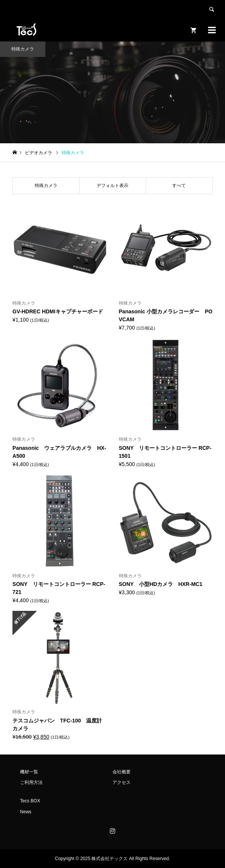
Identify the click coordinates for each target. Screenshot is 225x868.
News (26, 812)
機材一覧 (29, 772)
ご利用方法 (31, 782)
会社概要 (122, 772)
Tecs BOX (30, 801)
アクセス (122, 782)
